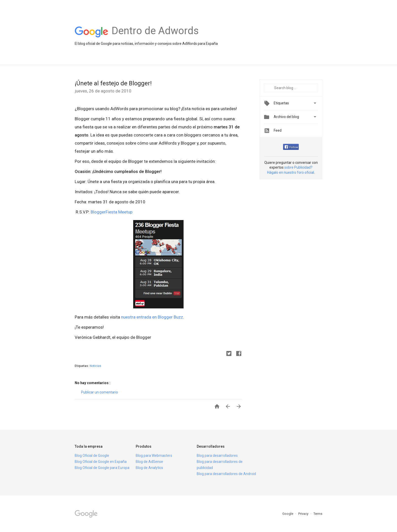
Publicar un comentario (100, 392)
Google (288, 514)
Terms (318, 514)
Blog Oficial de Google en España (101, 462)
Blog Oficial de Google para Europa (102, 468)
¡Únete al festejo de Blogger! (113, 83)
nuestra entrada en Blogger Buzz (152, 317)
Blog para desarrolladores (217, 456)
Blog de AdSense (149, 462)
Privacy (304, 514)
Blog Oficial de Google (92, 456)
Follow (291, 147)
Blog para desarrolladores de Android (226, 474)
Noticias (95, 366)
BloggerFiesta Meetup (112, 212)
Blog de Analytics (149, 468)
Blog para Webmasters (154, 456)
